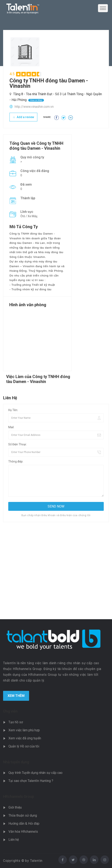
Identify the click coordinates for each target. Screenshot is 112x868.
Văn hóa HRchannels (23, 832)
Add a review (23, 117)
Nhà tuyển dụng (16, 762)
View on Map (36, 100)
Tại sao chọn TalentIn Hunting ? (31, 781)
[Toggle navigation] (103, 8)
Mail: (11, 427)
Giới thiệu (15, 807)
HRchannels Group (19, 796)
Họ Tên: (13, 410)
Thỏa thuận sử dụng (23, 815)
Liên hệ (14, 840)
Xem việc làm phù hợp (24, 730)
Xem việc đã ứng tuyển (25, 738)
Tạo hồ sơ (16, 722)
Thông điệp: (16, 461)
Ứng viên (10, 711)
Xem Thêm (16, 696)
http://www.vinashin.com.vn (34, 107)
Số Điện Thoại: (17, 444)
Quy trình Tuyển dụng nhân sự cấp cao (35, 773)
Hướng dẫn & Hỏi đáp (24, 824)
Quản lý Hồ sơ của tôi (24, 746)
